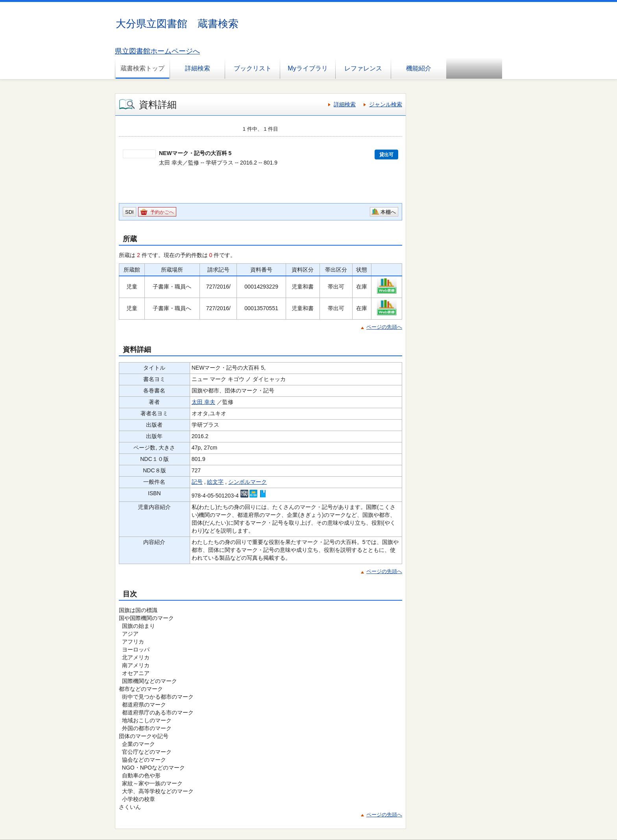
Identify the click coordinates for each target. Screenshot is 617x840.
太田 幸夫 (203, 402)
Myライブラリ (308, 68)
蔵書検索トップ (142, 68)
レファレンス (363, 68)
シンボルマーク (248, 482)
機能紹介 (419, 68)
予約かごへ (162, 212)
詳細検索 (198, 68)
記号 (197, 482)
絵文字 (215, 482)
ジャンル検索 (386, 104)
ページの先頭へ (384, 327)
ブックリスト (253, 68)
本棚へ (388, 212)
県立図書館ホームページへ (157, 51)
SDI (129, 212)
